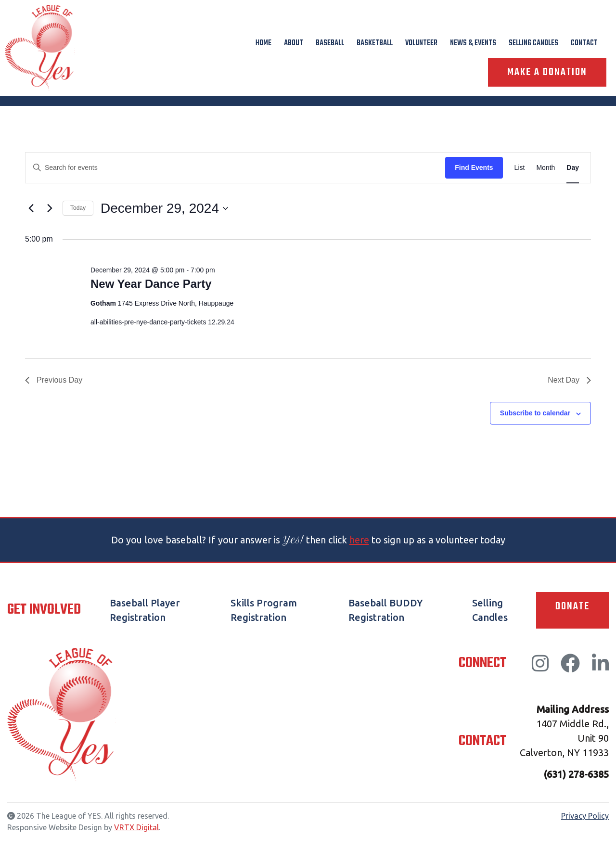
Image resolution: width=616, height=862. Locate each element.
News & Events (473, 43)
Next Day (569, 380)
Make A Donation (547, 72)
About (294, 43)
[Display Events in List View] (520, 168)
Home (263, 43)
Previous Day (54, 380)
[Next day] (50, 208)
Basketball (375, 43)
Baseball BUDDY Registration (385, 610)
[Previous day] (31, 208)
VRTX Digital (136, 827)
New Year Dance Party (151, 284)
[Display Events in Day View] (573, 168)
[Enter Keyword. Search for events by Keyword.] (235, 168)
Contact (584, 43)
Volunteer (421, 43)
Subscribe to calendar (535, 413)
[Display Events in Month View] (545, 168)
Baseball (330, 43)
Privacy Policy (585, 816)
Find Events (474, 167)
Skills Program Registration (264, 610)
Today (78, 208)
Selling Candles (533, 43)
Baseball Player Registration (145, 610)
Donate (572, 606)
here (359, 540)
